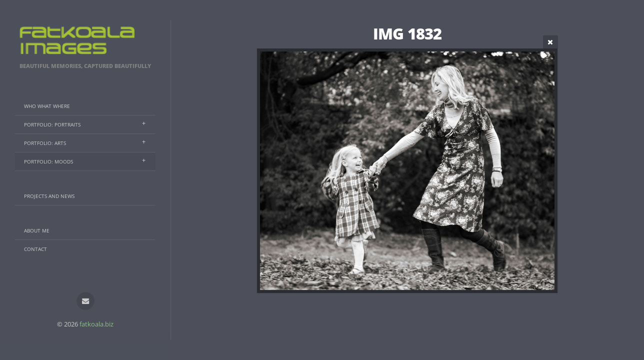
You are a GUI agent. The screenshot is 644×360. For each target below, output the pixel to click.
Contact (35, 249)
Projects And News (49, 196)
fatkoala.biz (96, 324)
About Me (37, 230)
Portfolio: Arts (45, 143)
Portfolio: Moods (48, 161)
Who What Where (47, 106)
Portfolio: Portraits (52, 124)
